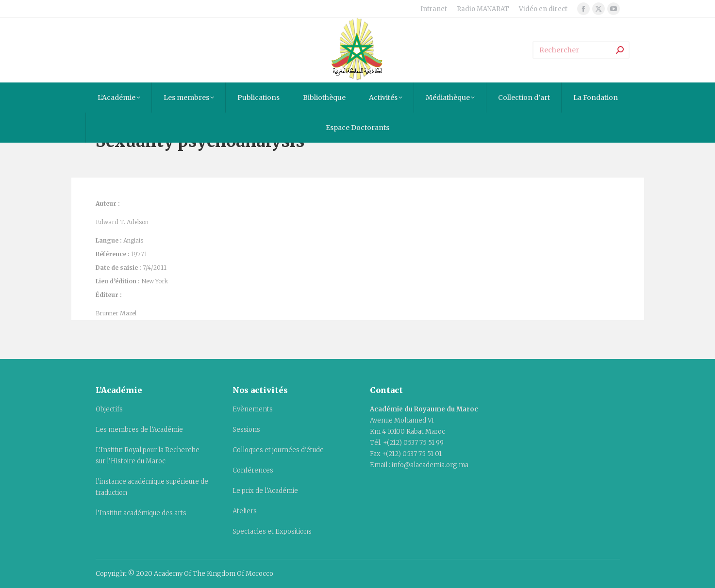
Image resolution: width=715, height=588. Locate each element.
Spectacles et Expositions (272, 531)
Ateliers (245, 511)
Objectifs (109, 409)
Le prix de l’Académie (265, 491)
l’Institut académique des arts (141, 513)
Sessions (246, 430)
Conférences (253, 470)
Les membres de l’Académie (139, 430)
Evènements (253, 409)
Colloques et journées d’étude (278, 450)
